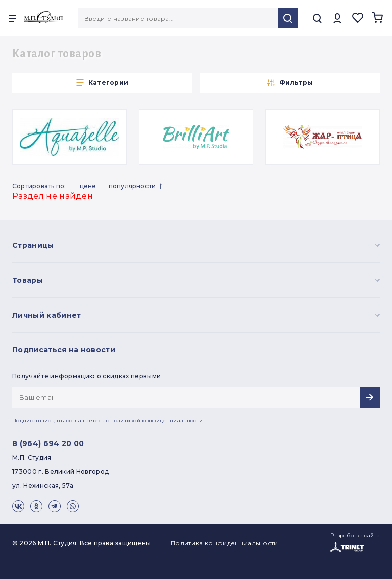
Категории (102, 83)
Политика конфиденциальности (225, 543)
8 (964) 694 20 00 (48, 443)
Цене (88, 186)
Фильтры (290, 83)
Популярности (138, 186)
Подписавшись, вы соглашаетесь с (107, 420)
